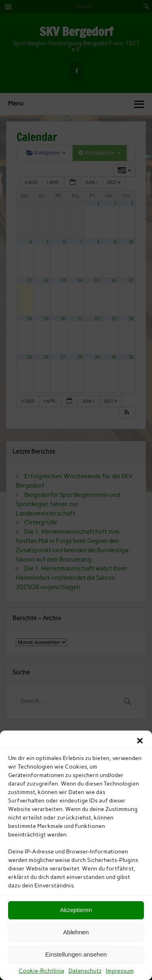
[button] (140, 741)
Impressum (120, 971)
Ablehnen (76, 932)
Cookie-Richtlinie (42, 971)
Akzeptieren (76, 910)
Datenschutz (85, 971)
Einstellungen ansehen (76, 954)
